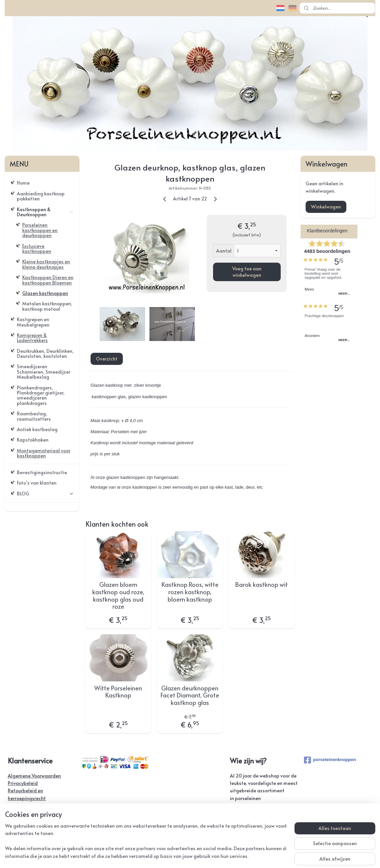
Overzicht (107, 359)
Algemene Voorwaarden (34, 776)
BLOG (45, 494)
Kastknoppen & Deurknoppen (45, 212)
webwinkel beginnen (213, 856)
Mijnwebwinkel (270, 856)
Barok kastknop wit (262, 584)
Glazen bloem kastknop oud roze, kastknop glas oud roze (118, 595)
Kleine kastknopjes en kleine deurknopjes (46, 264)
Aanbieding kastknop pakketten (41, 196)
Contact (16, 813)
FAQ (12, 821)
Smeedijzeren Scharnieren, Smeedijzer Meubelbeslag (44, 372)
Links (13, 828)
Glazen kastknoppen (45, 293)
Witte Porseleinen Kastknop (118, 692)
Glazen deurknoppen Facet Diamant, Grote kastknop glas (190, 695)
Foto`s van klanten (37, 483)
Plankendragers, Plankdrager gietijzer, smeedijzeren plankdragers (41, 395)
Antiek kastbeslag (37, 429)
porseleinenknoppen (330, 760)
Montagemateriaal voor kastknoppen (44, 453)
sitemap (174, 856)
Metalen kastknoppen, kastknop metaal (47, 306)
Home (23, 183)
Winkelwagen (326, 207)
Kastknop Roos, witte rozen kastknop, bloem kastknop (190, 592)
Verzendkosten (24, 806)
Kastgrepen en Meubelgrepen (33, 322)
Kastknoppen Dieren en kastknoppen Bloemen (48, 280)
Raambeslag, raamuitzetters (34, 416)
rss (187, 856)
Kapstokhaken (33, 440)
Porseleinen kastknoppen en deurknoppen (40, 230)
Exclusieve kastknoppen (37, 249)
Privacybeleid (23, 783)
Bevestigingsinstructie (42, 472)
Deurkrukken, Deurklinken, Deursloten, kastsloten (45, 353)
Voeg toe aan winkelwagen (247, 272)
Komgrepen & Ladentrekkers (32, 338)
